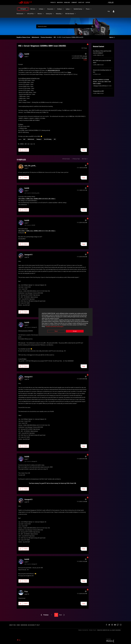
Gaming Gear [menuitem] (49, 14)
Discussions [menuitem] (50, 9)
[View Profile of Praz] (26, 592)
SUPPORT (88, 2)
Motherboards (35, 37)
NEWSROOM (24, 625)
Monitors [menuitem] (40, 14)
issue (31, 144)
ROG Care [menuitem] (33, 9)
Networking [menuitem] (59, 14)
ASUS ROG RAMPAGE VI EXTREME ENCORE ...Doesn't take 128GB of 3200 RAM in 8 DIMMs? (102, 82)
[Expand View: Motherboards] (25, 14)
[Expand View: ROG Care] (36, 9)
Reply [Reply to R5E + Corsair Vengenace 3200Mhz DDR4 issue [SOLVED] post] (84, 150)
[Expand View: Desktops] (63, 9)
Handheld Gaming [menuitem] (78, 9)
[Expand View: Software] (45, 9)
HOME (18, 625)
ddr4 (26, 144)
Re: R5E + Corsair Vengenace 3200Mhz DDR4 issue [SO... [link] (71, 37)
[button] (20, 150)
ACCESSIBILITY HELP (34, 625)
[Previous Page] (44, 615)
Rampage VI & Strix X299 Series (100, 86)
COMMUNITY (74, 2)
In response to (33, 193)
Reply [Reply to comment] (84, 178)
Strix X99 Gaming (48, 139)
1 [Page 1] (52, 615)
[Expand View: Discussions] (55, 9)
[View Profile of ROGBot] (85, 60)
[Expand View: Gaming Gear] (53, 14)
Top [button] (20, 640)
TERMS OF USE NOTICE (83, 630)
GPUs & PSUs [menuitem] (30, 14)
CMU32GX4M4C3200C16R (54, 70)
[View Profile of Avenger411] (29, 255)
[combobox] (65, 26)
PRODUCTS (53, 2)
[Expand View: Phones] (91, 9)
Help (109, 11)
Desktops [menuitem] (60, 9)
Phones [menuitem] (88, 9)
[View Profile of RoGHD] (27, 54)
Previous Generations (46, 37)
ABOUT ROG (13, 625)
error (28, 144)
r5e (34, 144)
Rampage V (39, 139)
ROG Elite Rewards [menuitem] (70, 14)
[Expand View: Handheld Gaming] (83, 9)
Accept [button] (75, 331)
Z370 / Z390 (96, 55)
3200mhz (22, 144)
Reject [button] (56, 331)
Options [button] (111, 37)
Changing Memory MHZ (98, 91)
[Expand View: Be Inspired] (28, 9)
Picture (69, 72)
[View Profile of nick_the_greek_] (30, 166)
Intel (24, 139)
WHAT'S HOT (81, 2)
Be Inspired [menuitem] (23, 9)
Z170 (95, 74)
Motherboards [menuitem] (20, 14)
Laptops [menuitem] (68, 9)
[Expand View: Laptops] (71, 9)
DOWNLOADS (67, 2)
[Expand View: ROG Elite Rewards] (75, 14)
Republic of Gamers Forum (23, 37)
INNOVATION (60, 2)
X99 (55, 37)
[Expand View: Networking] (63, 14)
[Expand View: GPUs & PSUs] (35, 14)
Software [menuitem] (41, 9)
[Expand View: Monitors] (43, 14)
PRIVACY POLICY (93, 630)
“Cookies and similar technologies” (55, 326)
